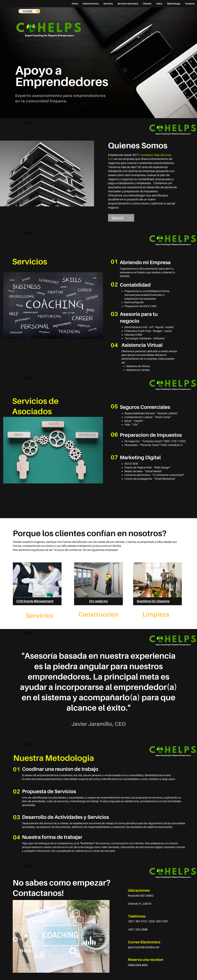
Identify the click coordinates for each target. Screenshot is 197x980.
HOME (28, 122)
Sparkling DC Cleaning (153, 601)
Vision (159, 4)
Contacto (190, 4)
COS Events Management (35, 601)
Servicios (108, 4)
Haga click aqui (138, 965)
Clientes (147, 4)
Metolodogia (174, 4)
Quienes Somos (91, 4)
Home (75, 4)
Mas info (118, 218)
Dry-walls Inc (99, 601)
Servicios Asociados (128, 4)
